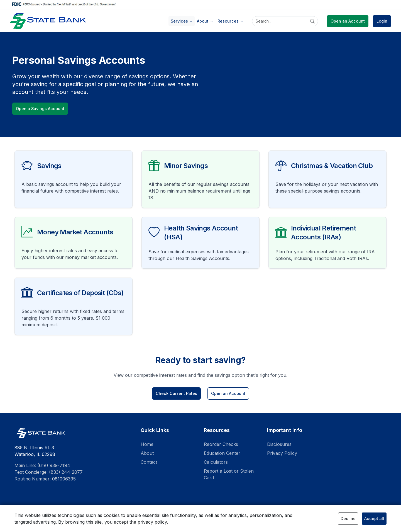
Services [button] (180, 21)
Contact (149, 462)
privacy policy (152, 522)
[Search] (285, 21)
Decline (348, 518)
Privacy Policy (282, 453)
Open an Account (348, 21)
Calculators (216, 462)
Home (147, 444)
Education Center (222, 453)
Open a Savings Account (40, 109)
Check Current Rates (176, 393)
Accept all (374, 518)
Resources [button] (229, 21)
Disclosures (279, 444)
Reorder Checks (221, 444)
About (147, 453)
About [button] (203, 21)
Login (382, 21)
